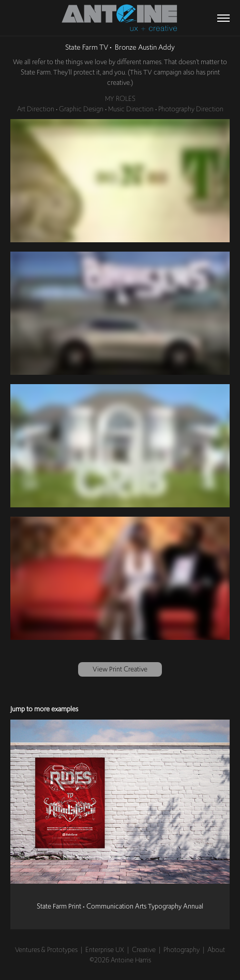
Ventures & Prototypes (46, 949)
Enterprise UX (105, 949)
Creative (144, 949)
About (216, 949)
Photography (182, 949)
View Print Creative (120, 669)
